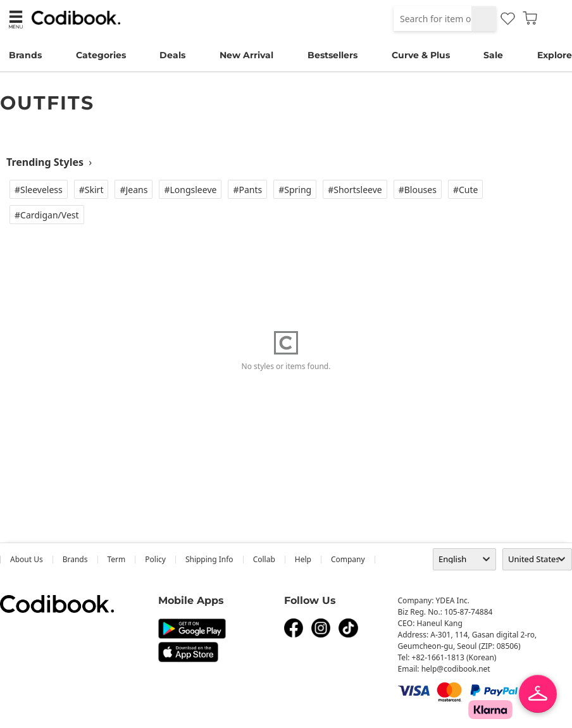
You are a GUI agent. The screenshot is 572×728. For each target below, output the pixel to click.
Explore (555, 55)
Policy (155, 559)
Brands (25, 55)
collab (264, 559)
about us (27, 559)
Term (117, 559)
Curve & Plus (421, 55)
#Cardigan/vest (47, 215)
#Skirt (91, 190)
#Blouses (418, 190)
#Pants (247, 190)
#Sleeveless (39, 190)
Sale (493, 55)
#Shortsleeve (355, 190)
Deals (172, 55)
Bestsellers (333, 55)
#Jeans (134, 190)
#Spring (295, 190)
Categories (101, 55)
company (348, 559)
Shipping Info (209, 559)
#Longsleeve (190, 190)
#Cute (466, 190)
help (303, 559)
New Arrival (246, 55)
